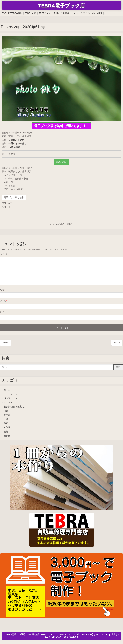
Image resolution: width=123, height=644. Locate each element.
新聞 (6, 423)
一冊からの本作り (18, 143)
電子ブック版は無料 (14, 197)
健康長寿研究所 (16, 140)
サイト (3, 312)
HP (8, 13)
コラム (7, 390)
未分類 (7, 427)
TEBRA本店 (16, 13)
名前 (3, 290)
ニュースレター (12, 394)
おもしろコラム (82, 13)
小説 (6, 419)
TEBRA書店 (14, 147)
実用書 (7, 415)
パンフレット (10, 398)
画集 (6, 432)
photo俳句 (97, 13)
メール (4, 301)
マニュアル (9, 403)
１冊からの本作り (63, 13)
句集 (6, 411)
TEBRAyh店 (30, 13)
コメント (4, 254)
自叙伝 (7, 436)
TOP (4, 13)
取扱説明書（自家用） (15, 407)
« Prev (6, 343)
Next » (117, 343)
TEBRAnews (45, 13)
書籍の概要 (62, 162)
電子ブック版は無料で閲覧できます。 (62, 126)
